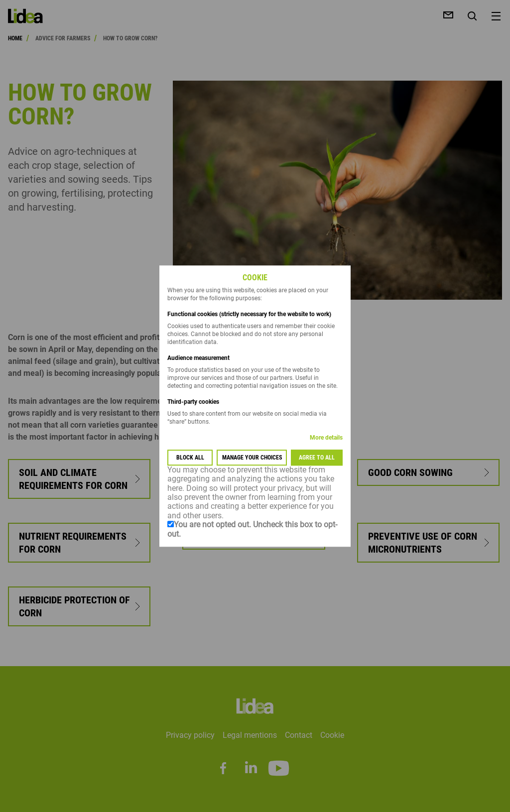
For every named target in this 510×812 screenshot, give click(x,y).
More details (326, 438)
